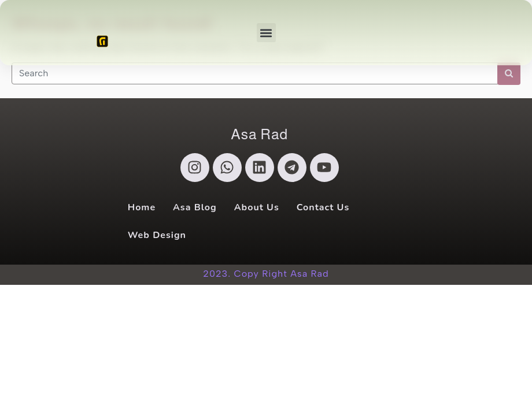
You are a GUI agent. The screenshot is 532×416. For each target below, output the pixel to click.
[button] (266, 33)
